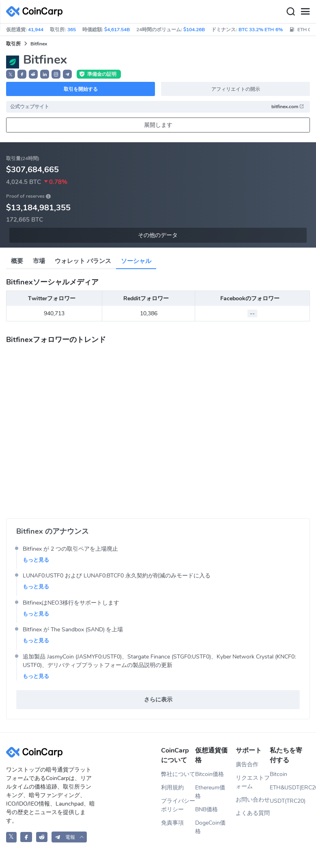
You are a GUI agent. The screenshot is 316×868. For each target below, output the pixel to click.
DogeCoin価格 (210, 827)
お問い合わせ (253, 800)
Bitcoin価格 (210, 774)
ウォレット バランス (83, 261)
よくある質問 (253, 813)
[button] (22, 74)
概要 (17, 261)
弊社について (178, 774)
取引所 (13, 44)
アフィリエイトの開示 (236, 89)
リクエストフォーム (253, 782)
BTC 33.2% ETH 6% (261, 30)
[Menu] (305, 12)
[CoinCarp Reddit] (42, 837)
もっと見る (36, 560)
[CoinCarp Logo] (37, 12)
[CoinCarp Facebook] (26, 837)
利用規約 (172, 788)
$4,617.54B (117, 30)
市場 (39, 261)
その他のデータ (158, 235)
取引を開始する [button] (81, 89)
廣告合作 (247, 764)
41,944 (36, 30)
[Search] (290, 12)
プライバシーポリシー (178, 805)
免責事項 (172, 823)
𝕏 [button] (11, 75)
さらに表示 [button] (158, 700)
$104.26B (194, 30)
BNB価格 (206, 809)
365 (72, 30)
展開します (158, 125)
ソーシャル (136, 261)
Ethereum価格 (210, 792)
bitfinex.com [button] (288, 107)
